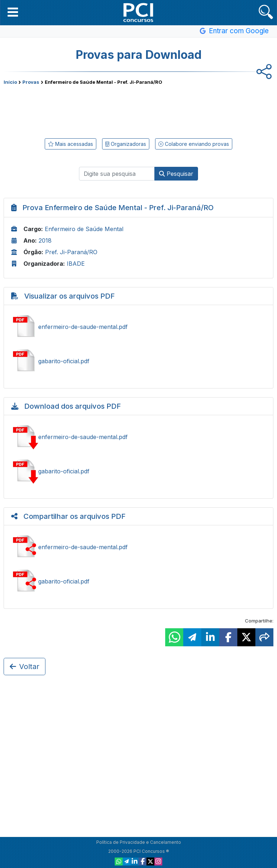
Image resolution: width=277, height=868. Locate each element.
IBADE (76, 264)
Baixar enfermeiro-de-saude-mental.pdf (138, 437)
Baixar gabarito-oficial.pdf (138, 471)
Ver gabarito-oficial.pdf (138, 361)
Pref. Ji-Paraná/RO (71, 252)
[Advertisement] (138, 110)
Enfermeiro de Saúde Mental (84, 229)
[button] (13, 12)
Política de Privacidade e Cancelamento (139, 842)
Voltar (25, 667)
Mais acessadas (71, 144)
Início (10, 82)
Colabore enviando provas (194, 144)
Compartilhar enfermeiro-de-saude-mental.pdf (138, 547)
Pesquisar (176, 174)
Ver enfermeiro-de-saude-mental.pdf (138, 327)
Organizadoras (126, 144)
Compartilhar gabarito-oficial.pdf (138, 581)
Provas (31, 82)
